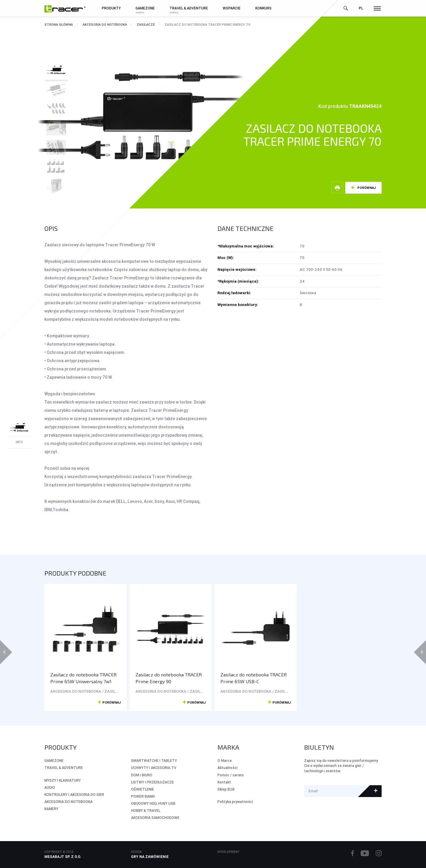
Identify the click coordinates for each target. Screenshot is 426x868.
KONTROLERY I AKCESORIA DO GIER (74, 795)
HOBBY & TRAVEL (146, 810)
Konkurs (263, 8)
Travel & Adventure (64, 768)
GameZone (54, 761)
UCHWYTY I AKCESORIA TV (154, 768)
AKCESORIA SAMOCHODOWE (155, 818)
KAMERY (51, 809)
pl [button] (361, 8)
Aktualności (227, 768)
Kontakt (224, 782)
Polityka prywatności (235, 802)
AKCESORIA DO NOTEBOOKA (105, 25)
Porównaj (367, 188)
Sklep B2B (226, 789)
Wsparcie (232, 8)
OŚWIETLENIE (143, 789)
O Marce (225, 761)
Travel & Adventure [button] (189, 8)
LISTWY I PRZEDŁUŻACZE (153, 782)
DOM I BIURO (142, 775)
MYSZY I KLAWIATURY (63, 780)
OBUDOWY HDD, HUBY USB (153, 803)
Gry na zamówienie (150, 857)
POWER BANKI (143, 796)
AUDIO (50, 787)
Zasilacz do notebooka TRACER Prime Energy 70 (207, 25)
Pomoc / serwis (231, 775)
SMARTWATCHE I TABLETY (154, 761)
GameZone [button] (145, 8)
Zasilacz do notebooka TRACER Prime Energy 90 (169, 678)
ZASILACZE (146, 25)
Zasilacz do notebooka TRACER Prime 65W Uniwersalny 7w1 (83, 678)
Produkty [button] (111, 8)
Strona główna (59, 25)
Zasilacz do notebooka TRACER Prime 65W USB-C (254, 678)
